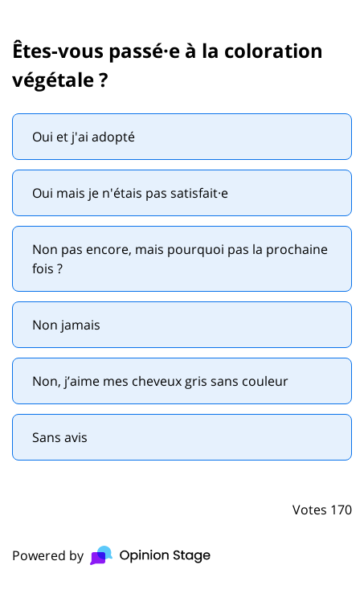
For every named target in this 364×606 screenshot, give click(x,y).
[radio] (182, 137)
